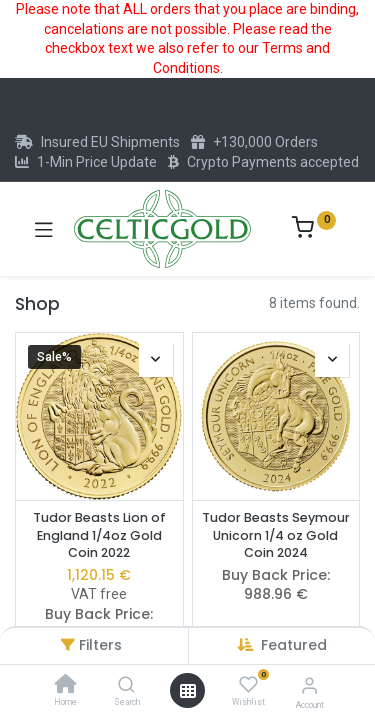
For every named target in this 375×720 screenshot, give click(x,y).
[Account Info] (309, 685)
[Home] (66, 686)
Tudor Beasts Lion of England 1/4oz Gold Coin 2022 (99, 535)
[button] (294, 645)
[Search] (126, 686)
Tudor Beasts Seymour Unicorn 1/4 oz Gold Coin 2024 (276, 535)
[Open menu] (188, 691)
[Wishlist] (248, 685)
